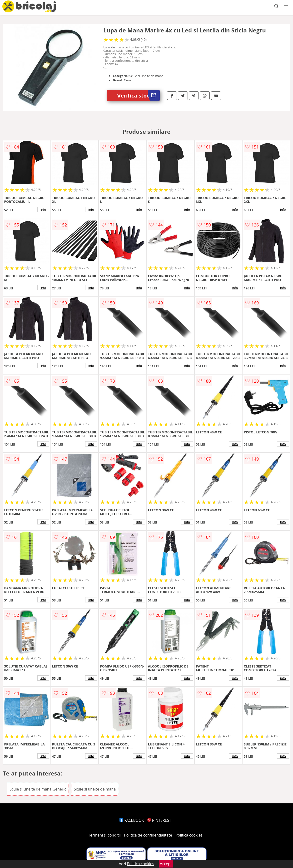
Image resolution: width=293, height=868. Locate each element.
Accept (166, 864)
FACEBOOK (132, 820)
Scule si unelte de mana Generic (38, 789)
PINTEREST (159, 820)
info (43, 210)
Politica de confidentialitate (148, 835)
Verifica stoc (139, 95)
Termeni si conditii (104, 835)
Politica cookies (189, 835)
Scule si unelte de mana (95, 789)
